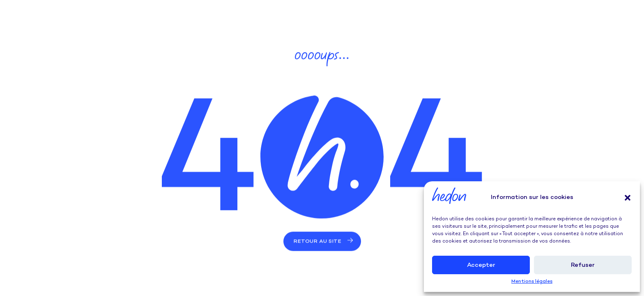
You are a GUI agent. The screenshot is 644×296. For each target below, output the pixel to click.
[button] (628, 198)
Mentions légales (532, 282)
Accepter (481, 265)
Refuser (583, 265)
